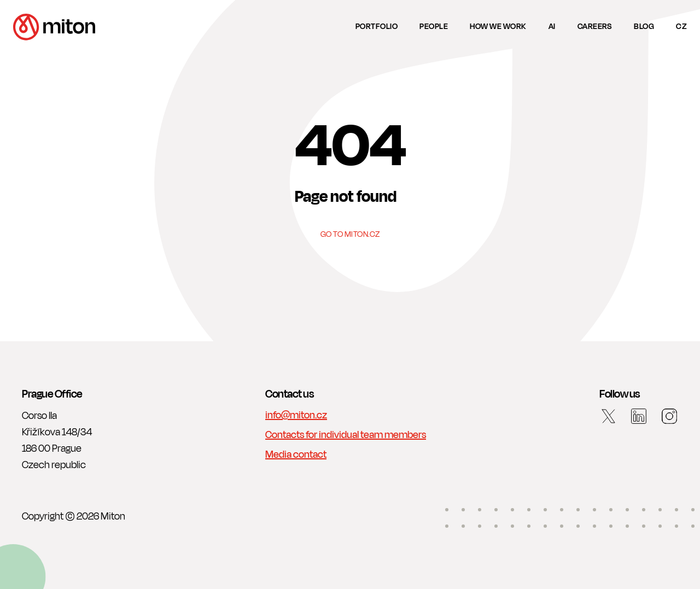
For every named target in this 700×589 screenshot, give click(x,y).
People (434, 27)
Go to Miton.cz (350, 235)
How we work (498, 27)
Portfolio (377, 27)
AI (552, 27)
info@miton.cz (296, 415)
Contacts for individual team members (346, 435)
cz (681, 27)
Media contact (296, 454)
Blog (644, 27)
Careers (595, 27)
